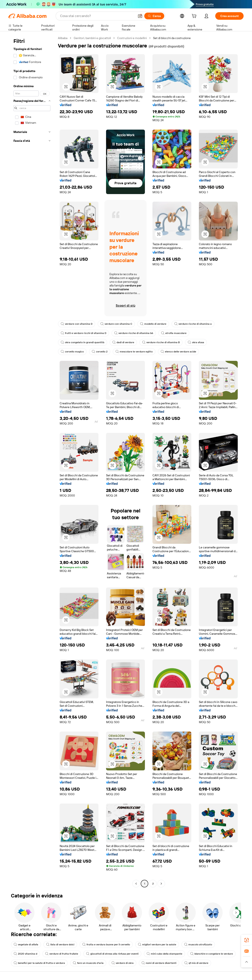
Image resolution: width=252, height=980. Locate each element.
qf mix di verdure (196, 963)
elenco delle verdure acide (178, 352)
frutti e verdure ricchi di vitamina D (83, 333)
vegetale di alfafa (26, 945)
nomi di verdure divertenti (159, 963)
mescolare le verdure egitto (134, 352)
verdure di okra (123, 963)
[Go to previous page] (136, 884)
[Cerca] (154, 16)
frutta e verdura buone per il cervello (106, 945)
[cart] (195, 17)
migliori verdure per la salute (157, 945)
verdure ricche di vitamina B (161, 342)
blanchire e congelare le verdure (212, 954)
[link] (247, 940)
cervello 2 (100, 352)
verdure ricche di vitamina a (193, 324)
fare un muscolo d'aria (88, 963)
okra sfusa (196, 342)
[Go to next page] (161, 884)
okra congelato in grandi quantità (83, 342)
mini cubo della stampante (164, 954)
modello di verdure (153, 324)
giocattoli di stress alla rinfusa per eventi (112, 954)
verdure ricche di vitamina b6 (134, 333)
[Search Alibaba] (97, 16)
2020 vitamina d (25, 954)
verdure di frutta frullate (62, 954)
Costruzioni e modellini (132, 38)
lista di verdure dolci (60, 945)
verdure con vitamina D (77, 324)
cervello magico (72, 352)
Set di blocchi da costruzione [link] (172, 38)
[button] (140, 16)
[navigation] (32, 461)
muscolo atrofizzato (198, 945)
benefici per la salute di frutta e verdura (39, 963)
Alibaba (63, 38)
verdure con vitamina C (116, 324)
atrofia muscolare (174, 333)
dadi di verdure (123, 342)
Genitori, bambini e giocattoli (92, 38)
